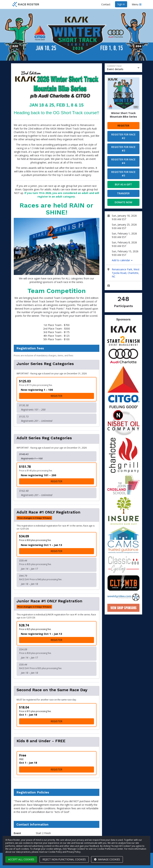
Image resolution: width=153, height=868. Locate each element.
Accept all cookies (21, 859)
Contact (106, 4)
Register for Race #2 (123, 136)
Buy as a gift (123, 184)
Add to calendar (122, 260)
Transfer (123, 193)
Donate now (123, 202)
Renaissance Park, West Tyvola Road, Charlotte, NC (126, 273)
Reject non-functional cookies (64, 859)
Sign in (121, 4)
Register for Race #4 (123, 161)
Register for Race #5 (123, 174)
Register (123, 126)
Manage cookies (107, 859)
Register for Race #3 (123, 149)
